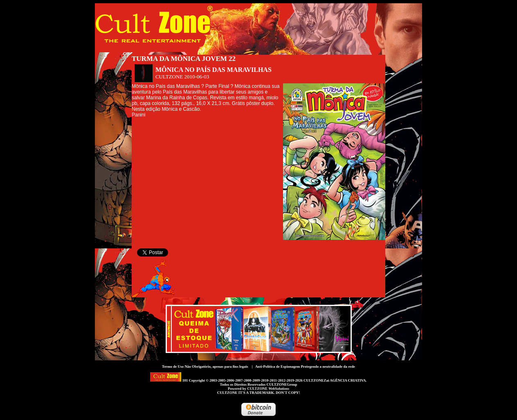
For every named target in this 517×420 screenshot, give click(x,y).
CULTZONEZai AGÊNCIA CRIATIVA (335, 380)
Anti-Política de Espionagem (278, 366)
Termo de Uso (173, 366)
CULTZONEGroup (282, 384)
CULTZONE (268, 389)
